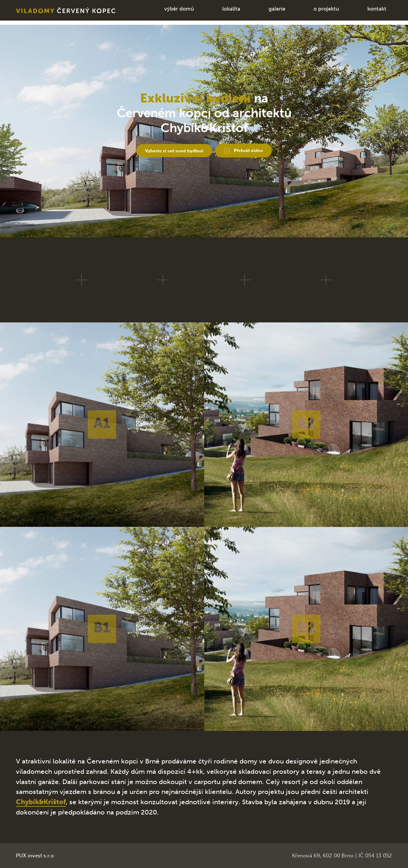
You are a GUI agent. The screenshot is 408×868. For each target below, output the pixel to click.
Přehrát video (260, 150)
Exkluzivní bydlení (196, 96)
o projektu (318, 12)
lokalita (223, 12)
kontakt (368, 12)
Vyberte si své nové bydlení (168, 150)
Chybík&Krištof (41, 802)
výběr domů (171, 12)
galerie (268, 12)
